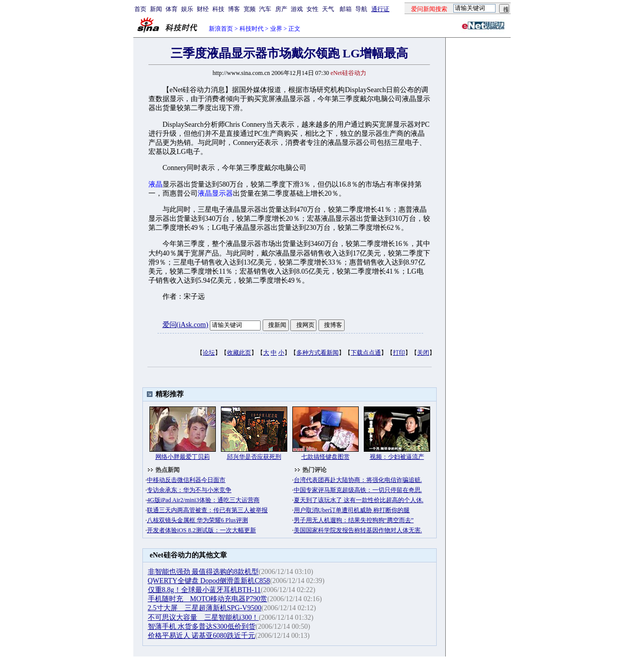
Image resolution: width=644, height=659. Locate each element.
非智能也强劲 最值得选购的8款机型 (204, 572)
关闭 (423, 353)
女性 (312, 9)
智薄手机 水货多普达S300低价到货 (202, 627)
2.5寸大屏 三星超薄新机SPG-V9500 (205, 608)
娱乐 (187, 9)
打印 (399, 353)
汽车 (265, 9)
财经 (203, 9)
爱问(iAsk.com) (185, 325)
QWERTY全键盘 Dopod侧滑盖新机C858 (209, 581)
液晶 (155, 184)
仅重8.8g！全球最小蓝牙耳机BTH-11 (205, 590)
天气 (328, 9)
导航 (361, 9)
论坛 (209, 353)
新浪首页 (221, 29)
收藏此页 (239, 353)
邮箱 (346, 9)
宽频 (250, 9)
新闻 (156, 9)
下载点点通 (366, 353)
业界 (276, 29)
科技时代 (252, 29)
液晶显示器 (215, 193)
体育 (172, 9)
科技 (218, 9)
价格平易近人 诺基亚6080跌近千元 (202, 636)
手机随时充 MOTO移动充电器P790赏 (208, 599)
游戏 (297, 9)
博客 (234, 9)
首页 (140, 9)
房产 (281, 9)
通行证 (380, 9)
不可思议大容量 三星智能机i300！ (204, 617)
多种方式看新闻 (317, 353)
